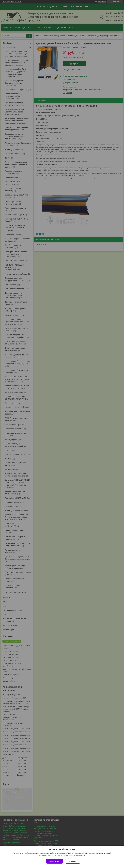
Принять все (54, 861)
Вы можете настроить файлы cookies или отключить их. (61, 856)
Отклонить (73, 861)
